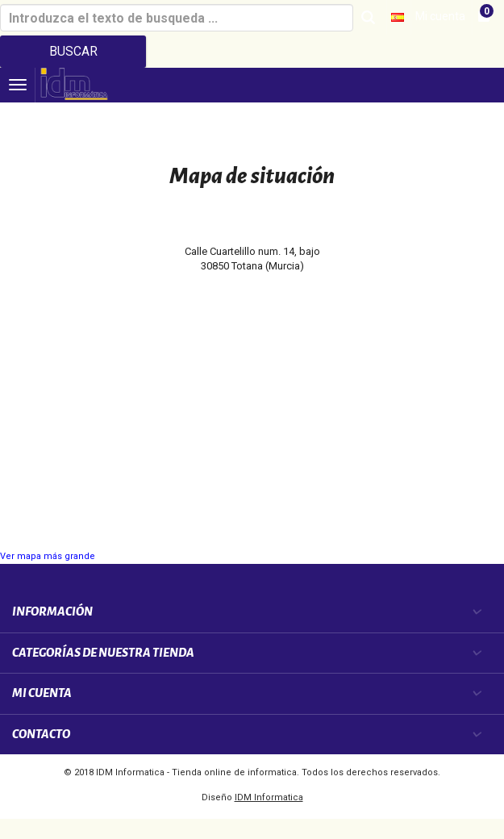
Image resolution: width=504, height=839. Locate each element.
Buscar (73, 51)
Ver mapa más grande (48, 556)
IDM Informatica (269, 797)
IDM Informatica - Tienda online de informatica (196, 772)
